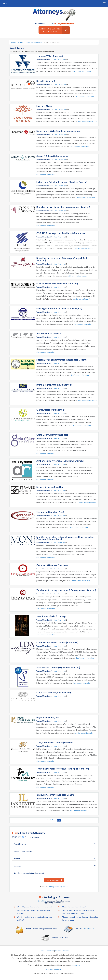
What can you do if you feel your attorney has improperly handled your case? (76, 912)
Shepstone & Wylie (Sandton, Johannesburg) (59, 131)
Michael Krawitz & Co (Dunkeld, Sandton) (57, 284)
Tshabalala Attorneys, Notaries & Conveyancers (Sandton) (66, 590)
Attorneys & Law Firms (55, 30)
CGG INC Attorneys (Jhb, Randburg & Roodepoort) (62, 233)
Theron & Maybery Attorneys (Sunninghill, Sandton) (63, 769)
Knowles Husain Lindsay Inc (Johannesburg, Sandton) (63, 207)
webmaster (76, 965)
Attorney (36, 837)
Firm (26, 837)
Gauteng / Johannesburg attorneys (31, 42)
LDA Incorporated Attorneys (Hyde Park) (57, 642)
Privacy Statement (62, 951)
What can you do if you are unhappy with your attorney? (32, 912)
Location (64, 887)
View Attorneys (59, 60)
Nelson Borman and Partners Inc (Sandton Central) (62, 360)
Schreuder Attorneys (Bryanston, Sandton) (58, 667)
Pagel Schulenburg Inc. (48, 718)
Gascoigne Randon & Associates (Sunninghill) (59, 309)
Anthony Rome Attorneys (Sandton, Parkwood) (60, 461)
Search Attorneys (53, 880)
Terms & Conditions (47, 951)
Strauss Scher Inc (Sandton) (50, 487)
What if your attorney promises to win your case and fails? (33, 918)
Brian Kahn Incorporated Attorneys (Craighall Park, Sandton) (62, 259)
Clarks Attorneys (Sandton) (50, 410)
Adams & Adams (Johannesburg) (53, 156)
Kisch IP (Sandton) (46, 81)
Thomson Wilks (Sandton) (50, 56)
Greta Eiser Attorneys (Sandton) (53, 435)
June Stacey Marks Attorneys (51, 616)
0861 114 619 (88, 929)
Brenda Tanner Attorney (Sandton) (54, 385)
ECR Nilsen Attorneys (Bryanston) (54, 693)
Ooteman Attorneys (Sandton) (52, 565)
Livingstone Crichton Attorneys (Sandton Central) (62, 182)
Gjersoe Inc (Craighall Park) (50, 512)
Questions (42, 901)
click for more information (81, 71)
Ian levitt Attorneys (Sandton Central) (56, 795)
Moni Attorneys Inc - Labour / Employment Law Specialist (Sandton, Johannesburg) (65, 538)
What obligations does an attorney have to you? (33, 907)
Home (13, 42)
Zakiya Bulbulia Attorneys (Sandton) (55, 743)
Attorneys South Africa (54, 969)
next (59, 820)
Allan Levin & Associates (49, 334)
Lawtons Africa (44, 106)
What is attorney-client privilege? (72, 907)
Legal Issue (54, 887)
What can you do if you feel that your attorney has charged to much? (78, 918)
